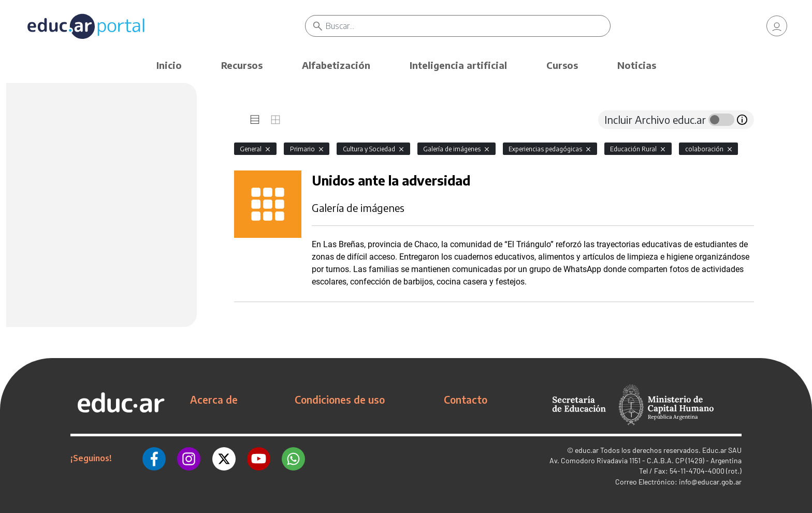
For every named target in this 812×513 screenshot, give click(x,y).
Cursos (562, 65)
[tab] (255, 120)
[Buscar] (468, 26)
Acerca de (214, 400)
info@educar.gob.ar (710, 482)
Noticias (637, 65)
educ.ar (587, 450)
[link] (777, 26)
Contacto (466, 400)
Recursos (242, 65)
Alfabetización (336, 65)
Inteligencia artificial (458, 65)
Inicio (169, 65)
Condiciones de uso (340, 400)
